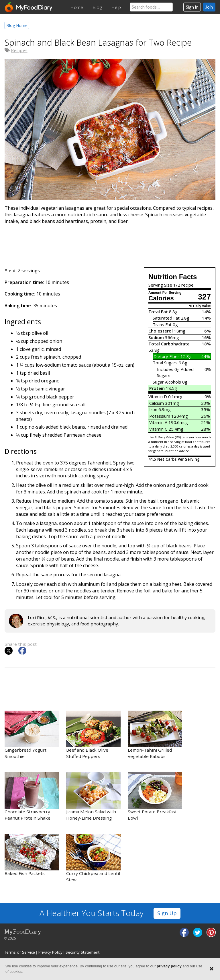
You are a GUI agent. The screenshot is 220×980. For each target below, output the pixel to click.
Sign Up (167, 913)
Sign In (192, 7)
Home (77, 7)
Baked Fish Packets (32, 855)
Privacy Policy (50, 952)
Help (116, 7)
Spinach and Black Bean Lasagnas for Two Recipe (98, 42)
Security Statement (82, 952)
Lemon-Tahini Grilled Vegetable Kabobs (155, 735)
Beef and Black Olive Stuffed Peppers (93, 735)
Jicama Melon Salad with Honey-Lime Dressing (93, 797)
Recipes (19, 50)
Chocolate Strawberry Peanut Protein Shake (32, 797)
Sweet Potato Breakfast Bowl (155, 797)
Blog (97, 7)
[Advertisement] (110, 245)
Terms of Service (20, 952)
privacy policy (169, 966)
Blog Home (17, 25)
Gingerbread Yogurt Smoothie (32, 735)
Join (209, 7)
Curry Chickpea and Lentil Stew (93, 858)
